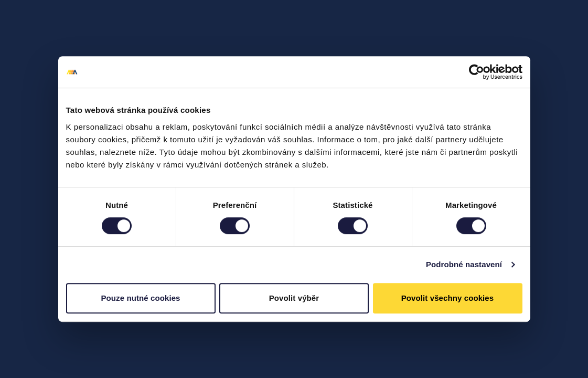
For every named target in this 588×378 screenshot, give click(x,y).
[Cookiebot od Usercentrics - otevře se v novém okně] (477, 72)
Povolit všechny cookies (448, 298)
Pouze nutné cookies (140, 298)
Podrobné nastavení (464, 264)
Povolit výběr (294, 298)
